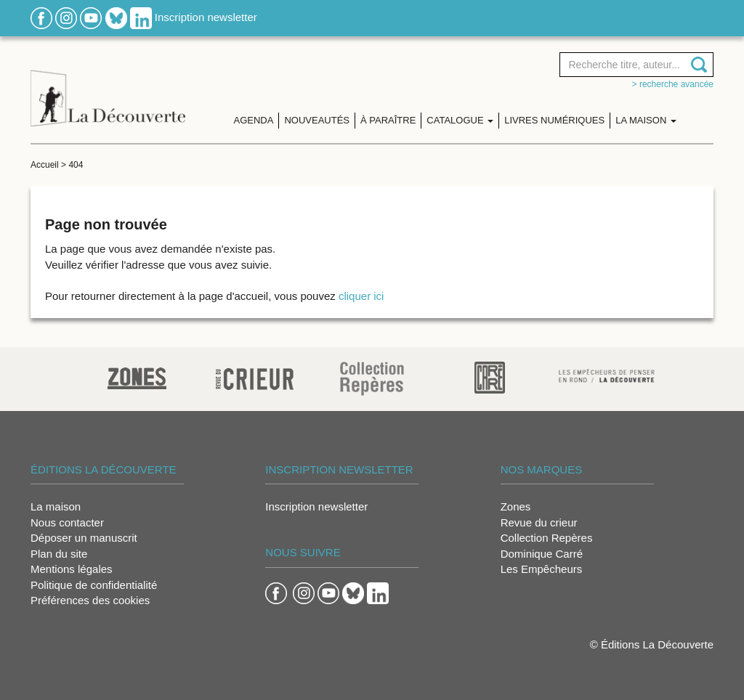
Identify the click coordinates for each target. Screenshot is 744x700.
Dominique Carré (542, 554)
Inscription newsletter (206, 17)
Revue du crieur (539, 522)
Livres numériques (554, 120)
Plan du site (59, 554)
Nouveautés (317, 120)
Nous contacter (67, 522)
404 (76, 165)
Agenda (254, 120)
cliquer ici (361, 296)
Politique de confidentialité (94, 585)
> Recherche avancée (673, 84)
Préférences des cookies (90, 600)
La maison (56, 506)
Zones (516, 506)
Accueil (45, 165)
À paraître (388, 120)
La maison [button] (646, 120)
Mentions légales (72, 569)
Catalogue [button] (460, 120)
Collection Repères (547, 538)
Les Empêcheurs (542, 569)
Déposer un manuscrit (84, 538)
